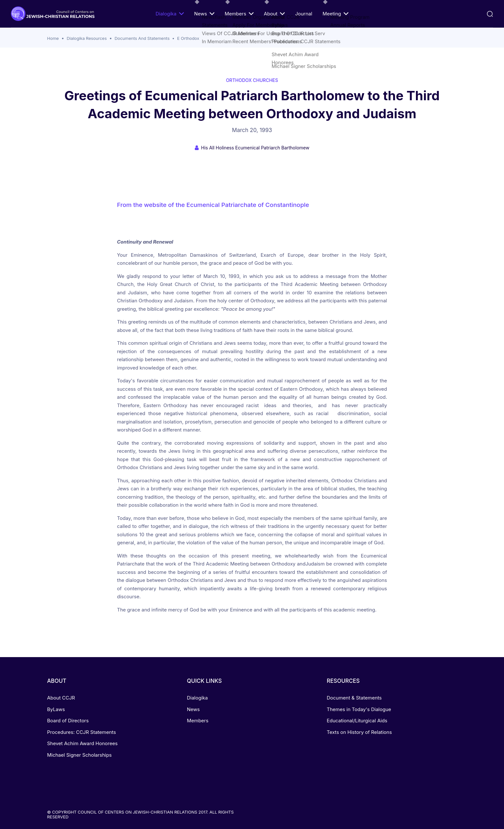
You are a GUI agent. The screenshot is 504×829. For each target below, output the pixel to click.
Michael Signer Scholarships (80, 755)
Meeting (335, 14)
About (274, 14)
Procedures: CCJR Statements (82, 732)
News (204, 14)
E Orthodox (188, 38)
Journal (304, 14)
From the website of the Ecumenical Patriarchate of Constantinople (213, 205)
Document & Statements (354, 698)
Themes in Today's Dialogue (359, 709)
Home (53, 38)
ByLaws (56, 709)
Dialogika (170, 14)
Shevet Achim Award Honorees (82, 743)
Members (239, 14)
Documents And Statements (142, 38)
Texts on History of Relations (359, 732)
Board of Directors (68, 721)
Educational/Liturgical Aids (357, 721)
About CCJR (61, 698)
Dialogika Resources (87, 38)
